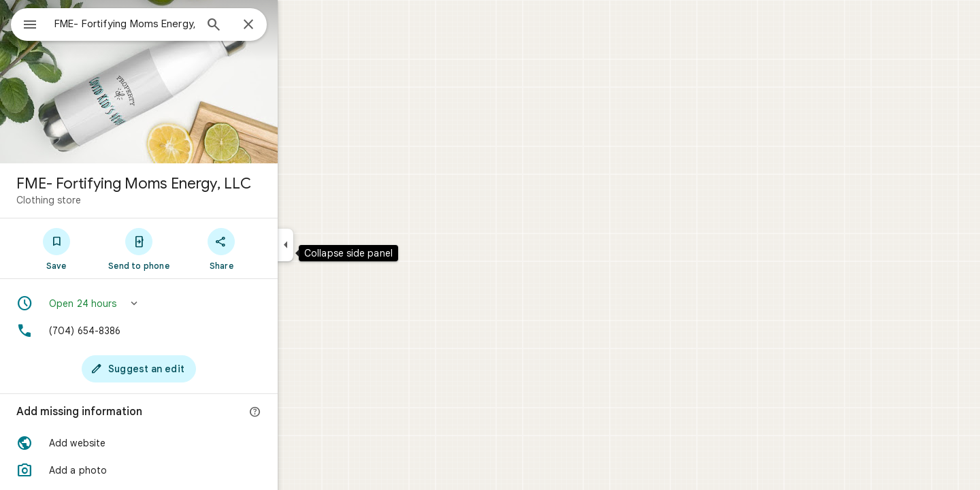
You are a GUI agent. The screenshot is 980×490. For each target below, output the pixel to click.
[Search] (263, 26)
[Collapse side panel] (334, 245)
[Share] (271, 248)
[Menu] (24, 23)
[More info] (304, 412)
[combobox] (160, 24)
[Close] (297, 25)
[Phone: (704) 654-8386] (188, 331)
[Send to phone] (187, 248)
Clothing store (98, 200)
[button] (188, 304)
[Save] (105, 248)
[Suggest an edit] (188, 369)
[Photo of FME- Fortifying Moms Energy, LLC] (188, 82)
